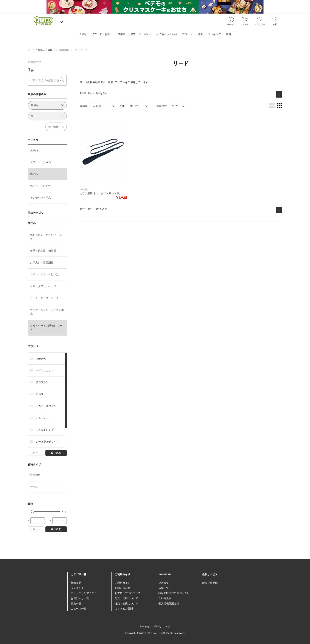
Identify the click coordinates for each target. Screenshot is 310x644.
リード (84, 50)
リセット (35, 453)
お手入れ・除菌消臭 (42, 262)
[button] (61, 21)
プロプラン (42, 382)
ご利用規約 (165, 598)
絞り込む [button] (56, 453)
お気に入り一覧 (80, 598)
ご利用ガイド (122, 583)
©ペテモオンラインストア (155, 626)
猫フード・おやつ (40, 186)
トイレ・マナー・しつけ (44, 274)
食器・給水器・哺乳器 (43, 251)
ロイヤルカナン (45, 370)
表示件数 (162, 106)
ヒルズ (40, 394)
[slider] (33, 511)
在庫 (122, 106)
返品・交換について (126, 603)
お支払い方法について (128, 593)
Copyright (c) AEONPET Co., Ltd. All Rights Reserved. (155, 633)
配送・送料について (126, 598)
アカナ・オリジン (46, 406)
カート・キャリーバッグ (44, 298)
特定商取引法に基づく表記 (174, 593)
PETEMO (41, 359)
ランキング (77, 588)
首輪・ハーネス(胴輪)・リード (63, 50)
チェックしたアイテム (84, 593)
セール (34, 487)
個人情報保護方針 (169, 603)
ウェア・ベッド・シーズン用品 (47, 312)
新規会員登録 (210, 583)
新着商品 (76, 583)
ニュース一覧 (79, 609)
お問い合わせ (122, 588)
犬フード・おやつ (40, 162)
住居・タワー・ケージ (43, 286)
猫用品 (41, 50)
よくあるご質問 (124, 609)
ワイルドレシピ (45, 430)
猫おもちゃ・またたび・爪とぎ (47, 237)
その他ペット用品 (40, 198)
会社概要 (164, 583)
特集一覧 (76, 603)
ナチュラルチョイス (47, 441)
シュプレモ (42, 418)
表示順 (84, 106)
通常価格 (35, 475)
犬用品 (34, 150)
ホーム (31, 50)
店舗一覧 (164, 588)
